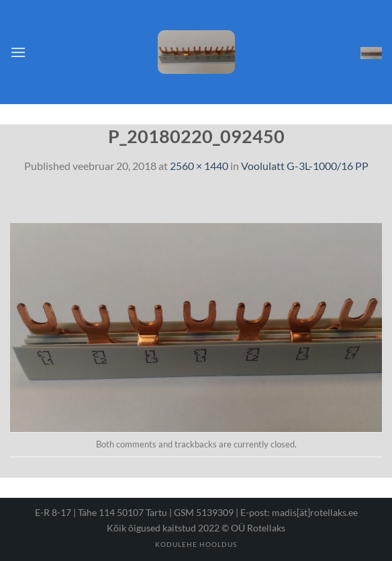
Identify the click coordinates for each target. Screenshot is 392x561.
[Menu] (18, 52)
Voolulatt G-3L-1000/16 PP (305, 166)
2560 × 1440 (199, 166)
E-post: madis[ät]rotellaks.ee (299, 512)
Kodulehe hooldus (196, 544)
